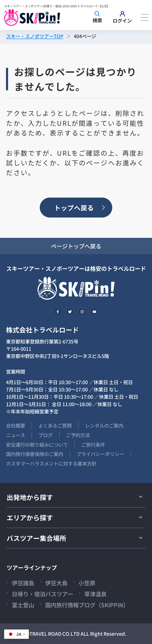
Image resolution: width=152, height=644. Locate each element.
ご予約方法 (78, 435)
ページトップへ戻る (76, 246)
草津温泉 (95, 594)
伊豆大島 (56, 583)
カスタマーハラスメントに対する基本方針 (51, 463)
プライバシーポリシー (100, 454)
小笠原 (87, 583)
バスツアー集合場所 (36, 538)
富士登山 (23, 605)
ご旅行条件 (93, 445)
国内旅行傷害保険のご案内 (35, 454)
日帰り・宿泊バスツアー (43, 594)
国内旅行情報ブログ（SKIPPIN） (87, 605)
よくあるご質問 (55, 425)
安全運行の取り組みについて (37, 445)
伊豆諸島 (23, 583)
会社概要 (16, 425)
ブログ (45, 435)
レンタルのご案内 (104, 425)
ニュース (16, 435)
